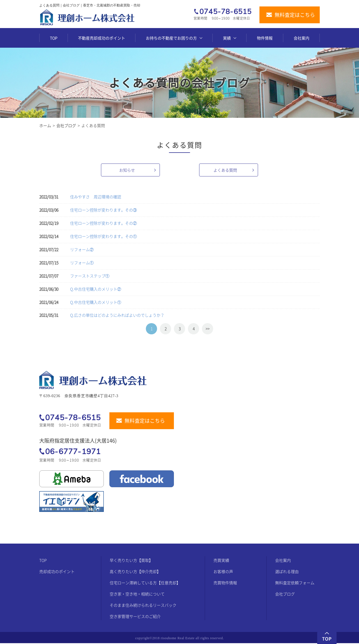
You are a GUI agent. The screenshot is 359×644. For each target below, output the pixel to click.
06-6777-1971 (73, 451)
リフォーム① (82, 263)
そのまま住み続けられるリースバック (143, 606)
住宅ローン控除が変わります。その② (103, 223)
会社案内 (302, 38)
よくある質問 (225, 170)
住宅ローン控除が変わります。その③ (103, 210)
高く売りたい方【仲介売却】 (135, 572)
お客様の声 (223, 572)
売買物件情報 (225, 583)
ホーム (45, 125)
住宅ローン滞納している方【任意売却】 (145, 583)
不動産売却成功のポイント (102, 38)
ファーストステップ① (90, 276)
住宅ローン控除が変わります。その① (103, 236)
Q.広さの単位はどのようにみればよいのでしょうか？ (117, 315)
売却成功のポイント (57, 572)
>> (208, 328)
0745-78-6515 (225, 12)
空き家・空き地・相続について (137, 595)
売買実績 (221, 561)
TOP (54, 38)
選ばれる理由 (287, 572)
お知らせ (127, 170)
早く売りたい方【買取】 (131, 561)
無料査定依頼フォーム (295, 583)
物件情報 (265, 38)
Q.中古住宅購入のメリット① (96, 302)
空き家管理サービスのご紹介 (135, 617)
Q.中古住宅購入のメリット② (96, 289)
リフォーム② (82, 249)
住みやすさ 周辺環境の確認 (96, 197)
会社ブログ (66, 125)
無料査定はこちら (295, 15)
